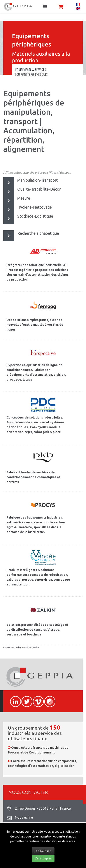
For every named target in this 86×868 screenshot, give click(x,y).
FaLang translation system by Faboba (21, 647)
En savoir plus (43, 851)
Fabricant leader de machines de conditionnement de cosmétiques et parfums (33, 477)
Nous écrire (24, 817)
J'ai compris (43, 858)
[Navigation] (45, 7)
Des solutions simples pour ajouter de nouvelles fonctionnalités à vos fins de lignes (35, 325)
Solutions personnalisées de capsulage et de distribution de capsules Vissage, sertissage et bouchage (37, 630)
